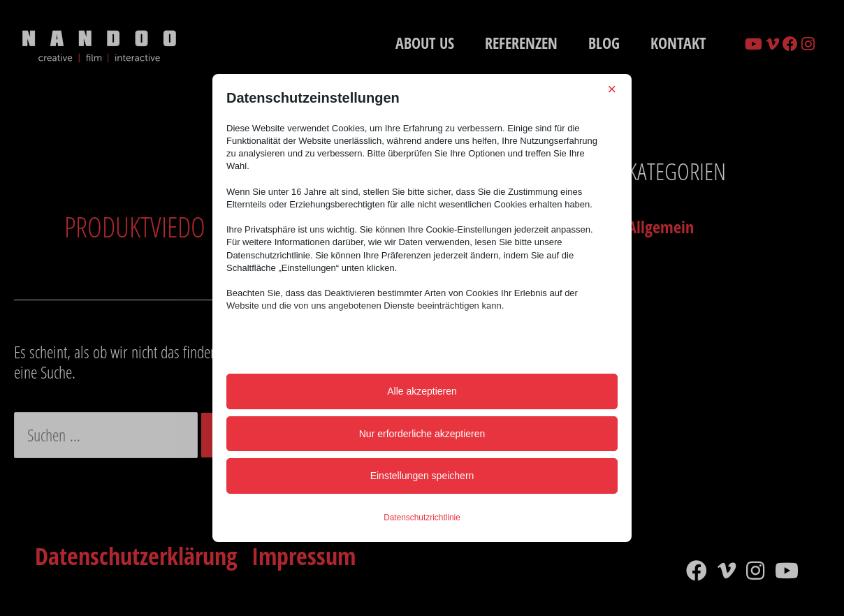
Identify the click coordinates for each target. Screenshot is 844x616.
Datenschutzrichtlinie (422, 518)
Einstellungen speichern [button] (422, 476)
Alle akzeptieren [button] (422, 391)
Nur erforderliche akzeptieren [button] (422, 434)
